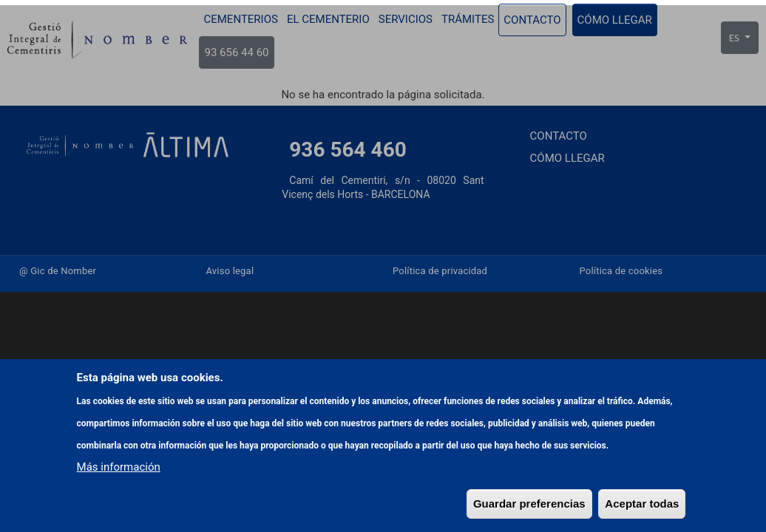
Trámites (468, 19)
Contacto (532, 20)
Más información (119, 514)
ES (735, 38)
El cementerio (328, 19)
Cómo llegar (615, 20)
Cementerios (240, 19)
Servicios (406, 19)
